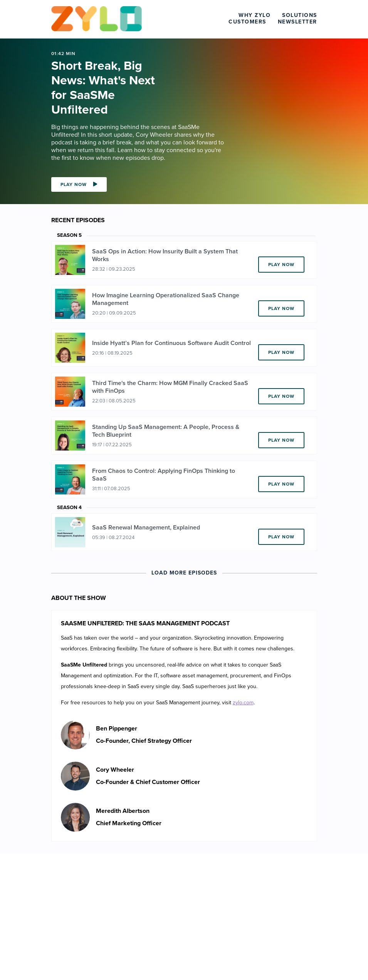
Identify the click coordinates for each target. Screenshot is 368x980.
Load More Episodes (184, 573)
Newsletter (297, 22)
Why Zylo (255, 15)
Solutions (300, 15)
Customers (247, 22)
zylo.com (243, 703)
